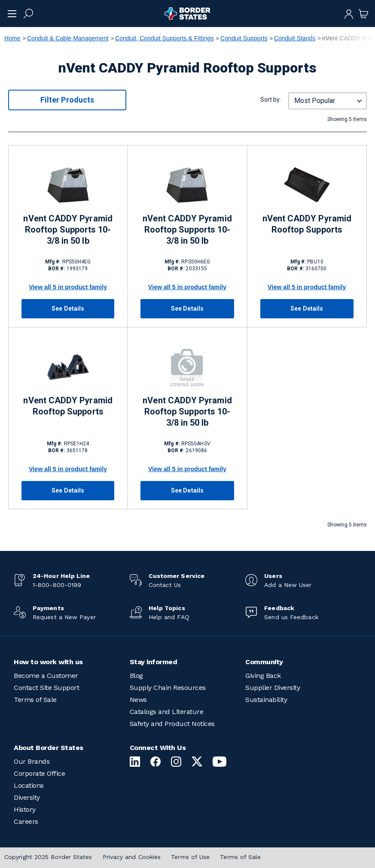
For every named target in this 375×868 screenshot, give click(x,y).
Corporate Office (39, 773)
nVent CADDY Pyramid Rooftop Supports (307, 224)
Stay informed (154, 662)
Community (264, 662)
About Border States (49, 748)
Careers (26, 821)
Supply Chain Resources (168, 688)
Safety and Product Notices (172, 724)
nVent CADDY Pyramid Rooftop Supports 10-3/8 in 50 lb (68, 230)
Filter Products (67, 100)
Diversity (27, 797)
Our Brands (32, 761)
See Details (68, 308)
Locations (29, 785)
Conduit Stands (295, 38)
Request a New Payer (64, 617)
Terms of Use (190, 857)
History (25, 809)
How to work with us (48, 662)
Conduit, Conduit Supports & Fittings (165, 38)
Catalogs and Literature (167, 712)
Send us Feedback (291, 617)
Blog (136, 676)
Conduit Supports (244, 38)
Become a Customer (46, 676)
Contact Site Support (46, 688)
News (138, 700)
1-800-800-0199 (57, 585)
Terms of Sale (35, 700)
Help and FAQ (169, 617)
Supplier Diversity (273, 688)
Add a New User (288, 585)
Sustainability (266, 700)
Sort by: (271, 100)
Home (12, 38)
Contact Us (165, 585)
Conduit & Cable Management (68, 38)
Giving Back (263, 676)
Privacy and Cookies (132, 857)
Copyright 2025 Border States (48, 857)
